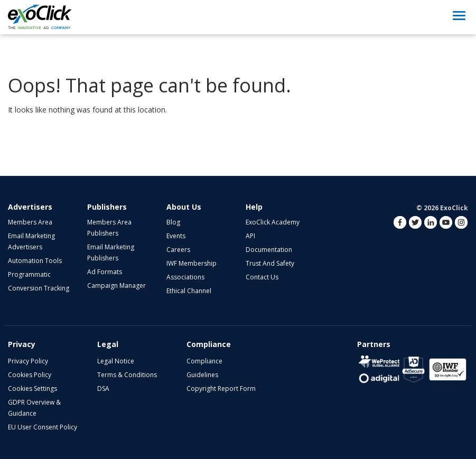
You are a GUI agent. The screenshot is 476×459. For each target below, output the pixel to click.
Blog (173, 222)
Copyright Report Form (221, 388)
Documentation (269, 250)
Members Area (30, 222)
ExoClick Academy (273, 222)
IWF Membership (192, 263)
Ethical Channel (189, 291)
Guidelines (202, 375)
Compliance (204, 361)
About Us (184, 207)
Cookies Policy (30, 375)
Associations (185, 277)
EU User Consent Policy (43, 427)
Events (176, 236)
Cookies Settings (32, 388)
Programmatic (29, 274)
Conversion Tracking (39, 288)
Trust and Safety (270, 263)
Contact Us (262, 277)
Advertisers (30, 207)
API (250, 236)
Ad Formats (105, 272)
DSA (103, 388)
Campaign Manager (116, 285)
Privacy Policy (28, 361)
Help (254, 207)
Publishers (107, 207)
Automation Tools (35, 261)
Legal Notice (116, 361)
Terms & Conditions (127, 375)
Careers (178, 250)
